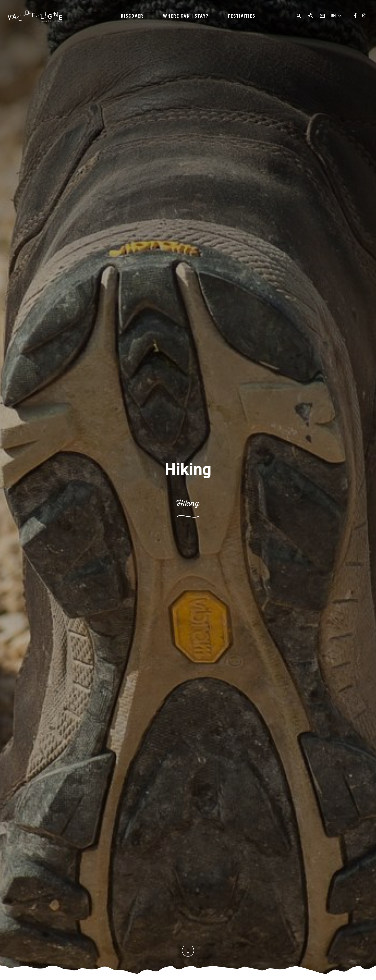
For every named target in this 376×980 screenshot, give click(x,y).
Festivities (242, 16)
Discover (132, 16)
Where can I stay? (186, 16)
